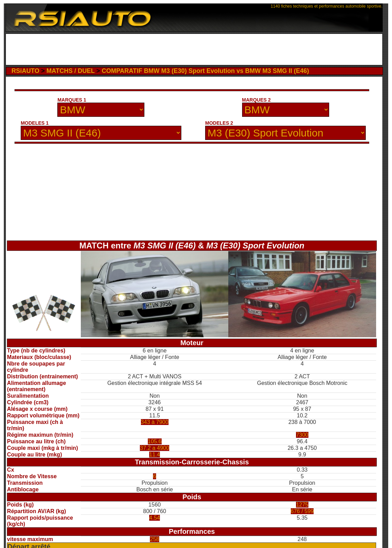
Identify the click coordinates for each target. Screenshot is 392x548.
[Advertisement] (194, 49)
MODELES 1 (35, 123)
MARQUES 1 (72, 100)
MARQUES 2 (256, 100)
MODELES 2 (219, 123)
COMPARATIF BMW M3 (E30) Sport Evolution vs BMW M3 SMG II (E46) (205, 71)
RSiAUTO (25, 71)
